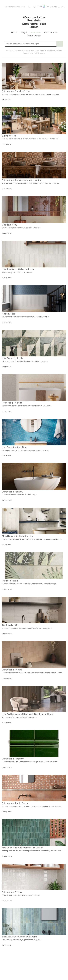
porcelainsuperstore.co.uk (15, 7)
